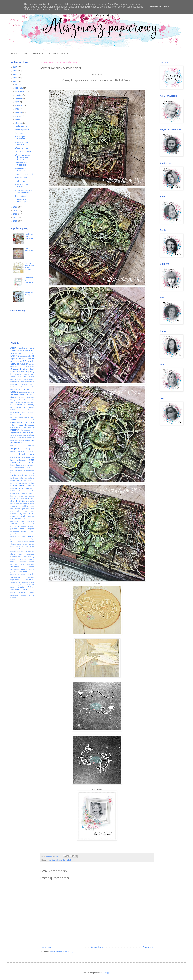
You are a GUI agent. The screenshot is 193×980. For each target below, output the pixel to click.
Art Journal (24, 351)
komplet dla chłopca (26, 496)
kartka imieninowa (27, 457)
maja (18, 109)
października (21, 91)
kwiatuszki (22, 506)
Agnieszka (23, 348)
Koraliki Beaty (25, 389)
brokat (32, 415)
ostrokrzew (14, 524)
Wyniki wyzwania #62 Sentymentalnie (24, 191)
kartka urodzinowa (19, 475)
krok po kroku (15, 504)
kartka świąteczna (26, 488)
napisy (24, 516)
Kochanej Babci (21, 178)
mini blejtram (16, 511)
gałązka (25, 435)
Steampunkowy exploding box (22, 200)
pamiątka (31, 526)
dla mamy (27, 427)
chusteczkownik (29, 420)
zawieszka (30, 580)
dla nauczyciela (26, 430)
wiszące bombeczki (18, 574)
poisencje (25, 534)
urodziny (15, 567)
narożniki (31, 516)
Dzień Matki (20, 372)
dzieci (32, 432)
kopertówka (30, 501)
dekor (13, 425)
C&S (32, 353)
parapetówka (15, 531)
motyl (20, 514)
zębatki (26, 585)
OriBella (14, 392)
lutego (18, 119)
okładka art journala (28, 519)
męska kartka (29, 514)
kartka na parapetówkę (26, 470)
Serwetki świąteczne (26, 397)
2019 (16, 211)
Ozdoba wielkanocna (26, 392)
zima (12, 585)
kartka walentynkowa (26, 478)
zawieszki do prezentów (19, 582)
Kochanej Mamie (18, 387)
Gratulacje (18, 374)
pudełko (31, 536)
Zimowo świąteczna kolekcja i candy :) (29, 267)
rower (26, 549)
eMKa (12, 435)
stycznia (19, 123)
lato (28, 506)
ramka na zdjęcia (22, 541)
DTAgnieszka (30, 367)
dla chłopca (29, 425)
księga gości (25, 504)
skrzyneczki (30, 554)
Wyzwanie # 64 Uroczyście (21, 164)
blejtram (31, 412)
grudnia (19, 84)
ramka (13, 541)
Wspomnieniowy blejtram (21, 143)
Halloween (25, 374)
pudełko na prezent (18, 539)
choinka (31, 417)
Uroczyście (14, 400)
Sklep (26, 53)
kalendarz (52, 860)
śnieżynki (22, 592)
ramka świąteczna (17, 547)
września (19, 95)
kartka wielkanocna (18, 480)
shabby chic (21, 552)
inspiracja (17, 448)
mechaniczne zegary (18, 509)
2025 (16, 67)
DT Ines (14, 361)
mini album (30, 509)
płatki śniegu (30, 539)
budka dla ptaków (17, 417)
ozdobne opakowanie (18, 526)
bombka (20, 415)
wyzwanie (15, 577)
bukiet (26, 417)
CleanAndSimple (25, 356)
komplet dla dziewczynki (19, 498)
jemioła (32, 449)
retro (26, 547)
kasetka (25, 493)
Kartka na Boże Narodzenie (29, 237)
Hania (32, 374)
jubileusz (13, 451)
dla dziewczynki (17, 427)
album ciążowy (15, 402)
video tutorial (24, 567)
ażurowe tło (21, 405)
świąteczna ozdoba (18, 595)
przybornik (22, 536)
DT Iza (20, 361)
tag (33, 557)
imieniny (31, 445)
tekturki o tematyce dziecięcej (22, 559)
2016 (16, 221)
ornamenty (31, 521)
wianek (24, 569)
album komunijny (26, 402)
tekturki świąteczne (18, 562)
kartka (23, 454)
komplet (13, 496)
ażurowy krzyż (22, 407)
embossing (18, 435)
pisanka (24, 531)
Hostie (13, 377)
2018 (16, 214)
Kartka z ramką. (21, 181)
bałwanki (31, 410)
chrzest (13, 420)
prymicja (13, 536)
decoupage (30, 422)
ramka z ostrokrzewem (26, 544)
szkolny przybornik (24, 557)
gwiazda (31, 443)
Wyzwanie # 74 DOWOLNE (29, 281)
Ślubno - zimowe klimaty (22, 186)
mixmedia (14, 514)
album (32, 400)
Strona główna (14, 53)
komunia (20, 501)
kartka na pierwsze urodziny (22, 473)
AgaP (13, 348)
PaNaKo (69, 860)
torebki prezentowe (27, 564)
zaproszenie (15, 580)
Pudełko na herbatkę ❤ (24, 174)
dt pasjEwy (24, 432)
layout (32, 506)
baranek (13, 410)
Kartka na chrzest (22, 126)
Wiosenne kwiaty (22, 148)
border (26, 415)
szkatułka (14, 557)
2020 (16, 207)
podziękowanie (16, 534)
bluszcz (13, 415)
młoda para (15, 516)
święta (31, 595)
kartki (13, 491)
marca (18, 116)
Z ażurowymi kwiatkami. (20, 138)
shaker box (16, 554)
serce (32, 549)
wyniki (31, 574)
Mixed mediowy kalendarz (21, 169)
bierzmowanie (15, 412)
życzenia (13, 598)
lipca (18, 102)
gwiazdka (13, 445)
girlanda (21, 440)
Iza (26, 377)
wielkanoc (23, 572)
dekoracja (19, 425)
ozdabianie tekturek (27, 524)
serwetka (13, 552)
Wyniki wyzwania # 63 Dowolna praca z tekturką (24, 157)
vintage (31, 567)
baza (22, 410)
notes (12, 519)
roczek (32, 546)
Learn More (156, 7)
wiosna (32, 572)
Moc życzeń (20, 133)
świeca (32, 592)
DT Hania (29, 358)
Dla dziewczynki (29, 251)
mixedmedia (60, 860)
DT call (29, 364)
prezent (32, 534)
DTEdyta (24, 369)
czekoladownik (16, 422)
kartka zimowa (22, 483)
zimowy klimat (19, 585)
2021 (16, 81)
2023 (16, 74)
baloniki (31, 407)
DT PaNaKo (21, 364)
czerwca (19, 105)
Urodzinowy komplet (23, 151)
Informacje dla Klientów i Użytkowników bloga (50, 53)
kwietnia (19, 112)
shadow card (30, 552)
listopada (19, 88)
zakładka (31, 577)
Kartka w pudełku (22, 129)
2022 (16, 78)
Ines (20, 377)
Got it (167, 7)
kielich (32, 493)
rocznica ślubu (16, 549)
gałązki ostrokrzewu (18, 438)
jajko (26, 449)
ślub (25, 590)
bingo (24, 412)
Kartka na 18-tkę (29, 294)
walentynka (15, 569)
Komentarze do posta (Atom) (62, 951)
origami (23, 521)
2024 (16, 71)
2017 (16, 217)
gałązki (31, 435)
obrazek (18, 519)
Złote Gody (23, 400)
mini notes (29, 511)
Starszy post (148, 947)
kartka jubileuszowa (18, 460)
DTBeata (14, 369)
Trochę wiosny (21, 196)
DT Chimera (20, 359)
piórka (32, 531)
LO (33, 389)
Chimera (15, 356)
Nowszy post (46, 947)
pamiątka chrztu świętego (22, 529)
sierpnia (19, 98)
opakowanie (14, 521)
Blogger (107, 973)
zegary (32, 582)
